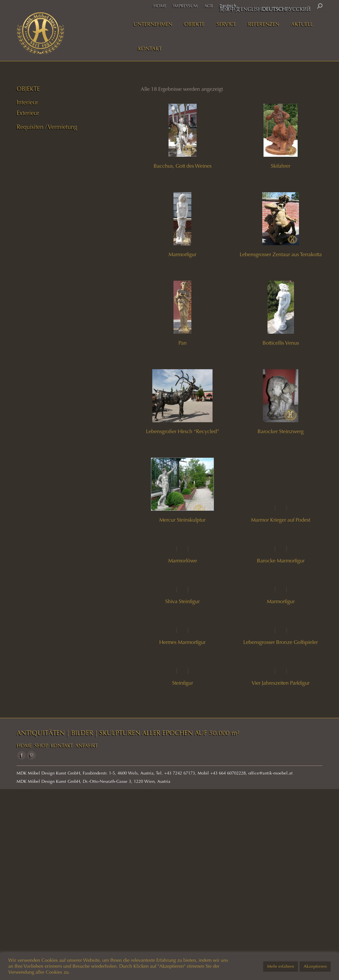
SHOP (41, 746)
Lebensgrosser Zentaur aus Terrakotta (281, 254)
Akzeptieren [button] (315, 966)
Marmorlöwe (183, 561)
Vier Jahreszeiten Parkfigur (281, 683)
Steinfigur (183, 683)
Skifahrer (281, 166)
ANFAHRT (86, 746)
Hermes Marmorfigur (182, 642)
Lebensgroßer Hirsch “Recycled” (183, 431)
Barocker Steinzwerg (281, 431)
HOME (24, 746)
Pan (183, 343)
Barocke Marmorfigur (281, 561)
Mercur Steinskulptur (182, 520)
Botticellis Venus (281, 343)
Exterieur (28, 113)
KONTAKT (62, 746)
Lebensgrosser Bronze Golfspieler (281, 642)
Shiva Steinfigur (182, 601)
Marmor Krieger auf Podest (281, 520)
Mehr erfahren (281, 966)
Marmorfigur (182, 254)
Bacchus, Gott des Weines (183, 166)
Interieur (27, 102)
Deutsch (228, 6)
